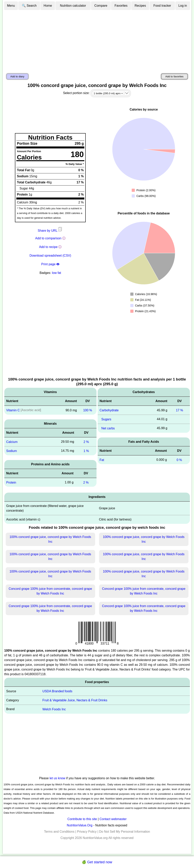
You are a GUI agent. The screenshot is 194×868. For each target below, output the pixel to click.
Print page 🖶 (50, 264)
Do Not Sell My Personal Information (125, 832)
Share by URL (50, 231)
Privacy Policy (87, 832)
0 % (179, 460)
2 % (86, 442)
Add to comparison (48, 238)
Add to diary (17, 76)
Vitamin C (13, 410)
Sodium (12, 451)
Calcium (12, 442)
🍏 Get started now (97, 862)
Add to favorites (174, 76)
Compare (101, 6)
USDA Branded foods (57, 691)
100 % (88, 410)
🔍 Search (29, 6)
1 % (86, 451)
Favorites (121, 6)
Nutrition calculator (73, 6)
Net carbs (108, 428)
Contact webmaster (113, 819)
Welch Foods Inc (54, 709)
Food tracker (162, 6)
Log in (183, 6)
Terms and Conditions (59, 832)
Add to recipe (48, 247)
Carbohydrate (109, 410)
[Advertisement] (97, 40)
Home (48, 6)
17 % (179, 410)
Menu (11, 6)
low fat (56, 273)
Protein (11, 482)
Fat (102, 460)
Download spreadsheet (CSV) (50, 256)
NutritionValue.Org (80, 825)
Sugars (106, 419)
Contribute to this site (82, 819)
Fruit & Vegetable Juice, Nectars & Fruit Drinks (75, 700)
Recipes (140, 6)
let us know (57, 778)
